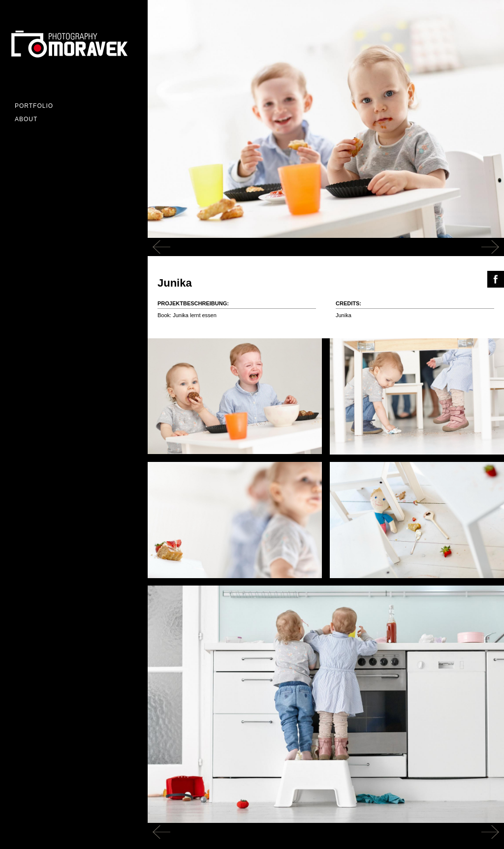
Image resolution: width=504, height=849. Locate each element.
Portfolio (34, 106)
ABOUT (26, 119)
